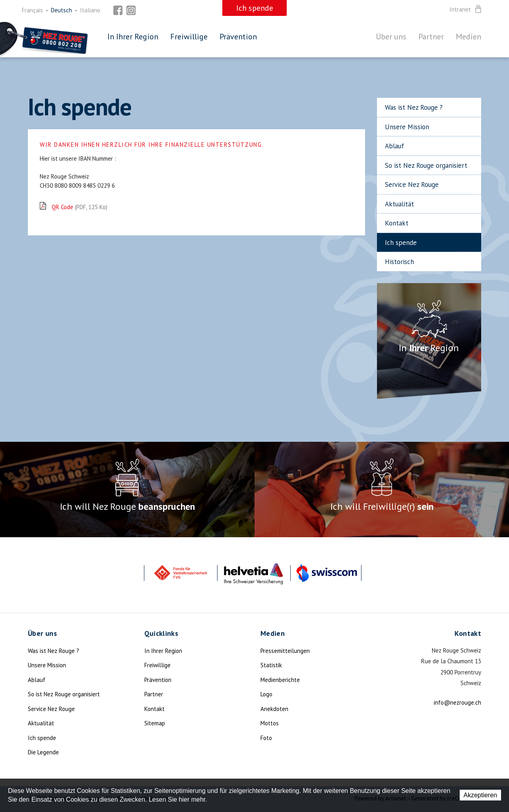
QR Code (80, 207)
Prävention (238, 37)
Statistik (271, 665)
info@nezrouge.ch (458, 702)
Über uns (391, 37)
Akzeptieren (481, 795)
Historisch (399, 262)
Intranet (466, 10)
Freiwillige (189, 37)
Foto (266, 738)
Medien (468, 37)
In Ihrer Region (133, 37)
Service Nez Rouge (412, 185)
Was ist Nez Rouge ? (414, 107)
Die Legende (43, 752)
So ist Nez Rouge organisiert (426, 165)
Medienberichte (280, 680)
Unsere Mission (407, 127)
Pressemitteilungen (285, 651)
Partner (431, 37)
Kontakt (397, 223)
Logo (266, 694)
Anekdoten (274, 709)
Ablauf (394, 146)
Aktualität (399, 204)
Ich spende (401, 243)
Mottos (270, 723)
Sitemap (155, 723)
